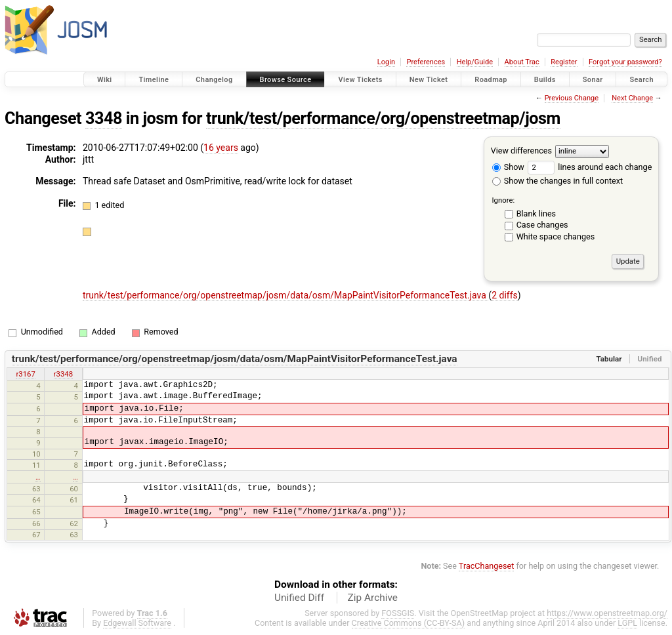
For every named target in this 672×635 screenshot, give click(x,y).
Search (641, 80)
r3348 (63, 374)
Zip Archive (373, 598)
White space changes (556, 236)
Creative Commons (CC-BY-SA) (409, 623)
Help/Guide (475, 62)
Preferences (426, 62)
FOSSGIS (398, 613)
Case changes (542, 225)
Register (564, 62)
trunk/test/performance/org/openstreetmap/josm (383, 118)
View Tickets (360, 80)
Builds (545, 80)
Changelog (214, 80)
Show (508, 167)
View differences (521, 151)
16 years (221, 148)
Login (386, 62)
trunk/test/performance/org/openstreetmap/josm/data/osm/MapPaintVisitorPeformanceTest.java (285, 295)
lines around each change (590, 167)
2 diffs (505, 295)
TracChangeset (487, 566)
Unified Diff (299, 598)
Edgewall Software (137, 623)
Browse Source (286, 80)
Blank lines (536, 214)
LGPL (627, 623)
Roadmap (491, 80)
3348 (104, 118)
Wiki (105, 80)
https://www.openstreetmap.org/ (607, 613)
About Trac (522, 62)
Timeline (154, 80)
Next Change (632, 98)
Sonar (593, 80)
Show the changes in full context (557, 181)
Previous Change (572, 98)
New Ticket (429, 80)
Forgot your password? (625, 62)
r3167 (25, 374)
